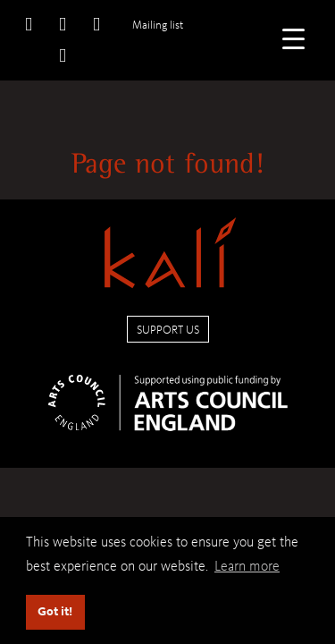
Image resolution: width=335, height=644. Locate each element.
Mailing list (158, 25)
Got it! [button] (55, 611)
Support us (168, 330)
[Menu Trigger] (293, 38)
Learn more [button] (247, 566)
